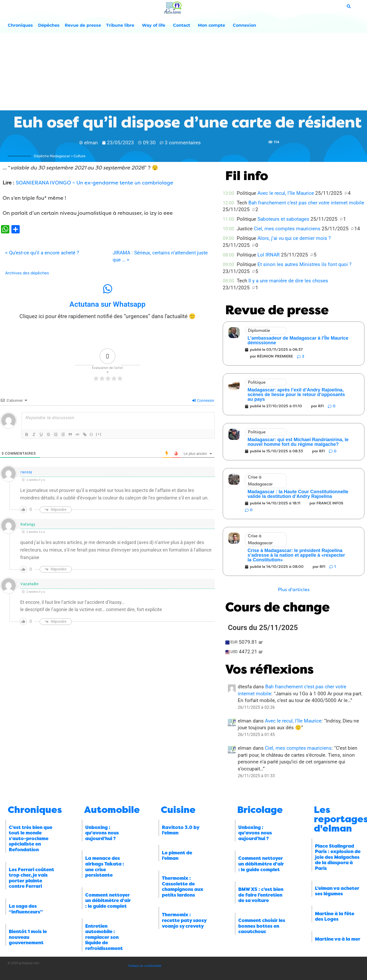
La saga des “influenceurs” (26, 909)
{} (91, 434)
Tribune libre (121, 25)
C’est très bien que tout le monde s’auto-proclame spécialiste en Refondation (31, 839)
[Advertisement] (184, 72)
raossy (26, 472)
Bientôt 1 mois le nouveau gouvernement (28, 937)
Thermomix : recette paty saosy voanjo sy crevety (184, 920)
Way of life (155, 25)
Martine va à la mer (338, 939)
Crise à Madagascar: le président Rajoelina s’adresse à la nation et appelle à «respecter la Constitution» (296, 555)
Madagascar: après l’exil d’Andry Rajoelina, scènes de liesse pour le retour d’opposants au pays (296, 395)
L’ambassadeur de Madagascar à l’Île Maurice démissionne (298, 340)
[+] (99, 434)
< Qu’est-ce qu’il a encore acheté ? (42, 253)
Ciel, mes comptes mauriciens (287, 229)
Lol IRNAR (269, 255)
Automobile (112, 810)
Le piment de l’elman (177, 856)
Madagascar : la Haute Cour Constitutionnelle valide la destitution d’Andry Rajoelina (298, 494)
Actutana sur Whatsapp (107, 304)
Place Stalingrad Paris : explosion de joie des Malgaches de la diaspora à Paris (338, 857)
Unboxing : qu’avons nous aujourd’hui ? (102, 833)
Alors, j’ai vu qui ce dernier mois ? (294, 238)
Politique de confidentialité (145, 966)
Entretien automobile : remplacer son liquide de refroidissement (104, 937)
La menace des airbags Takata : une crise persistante (105, 867)
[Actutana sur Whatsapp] (107, 289)
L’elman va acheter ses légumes (337, 891)
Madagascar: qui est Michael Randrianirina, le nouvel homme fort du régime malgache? (298, 442)
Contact (183, 25)
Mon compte (213, 25)
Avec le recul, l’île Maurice (286, 193)
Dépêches (49, 25)
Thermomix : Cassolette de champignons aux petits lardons (183, 887)
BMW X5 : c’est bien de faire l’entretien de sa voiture (261, 895)
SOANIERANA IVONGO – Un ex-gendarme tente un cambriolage (95, 183)
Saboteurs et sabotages (283, 219)
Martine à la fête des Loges (335, 917)
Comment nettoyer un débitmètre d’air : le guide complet (108, 901)
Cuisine (178, 810)
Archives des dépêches (27, 273)
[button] (294, 590)
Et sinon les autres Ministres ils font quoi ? (304, 264)
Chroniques (20, 25)
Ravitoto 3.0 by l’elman (181, 830)
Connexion (244, 25)
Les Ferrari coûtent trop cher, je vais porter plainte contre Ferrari (31, 878)
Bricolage (260, 810)
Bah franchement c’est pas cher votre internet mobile (306, 203)
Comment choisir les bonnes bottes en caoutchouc (262, 926)
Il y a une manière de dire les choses (288, 281)
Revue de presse (83, 25)
